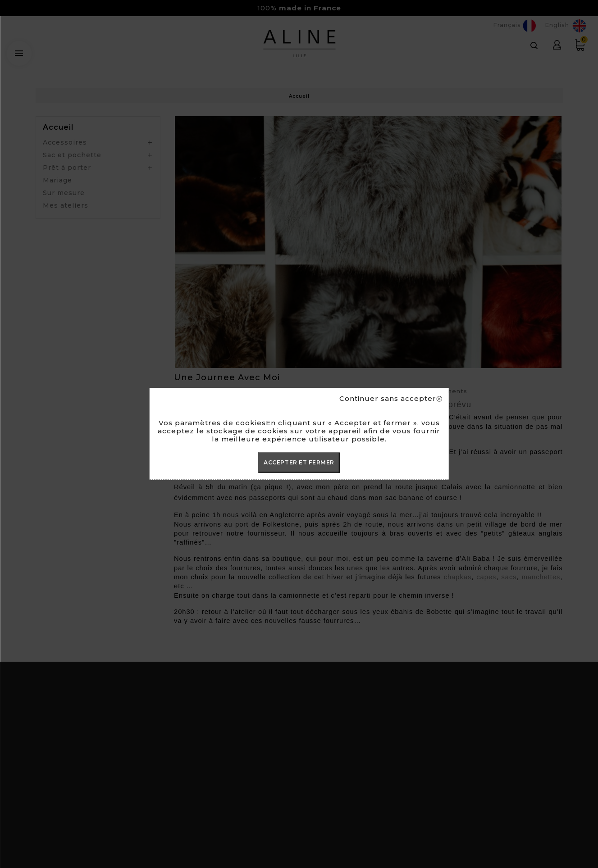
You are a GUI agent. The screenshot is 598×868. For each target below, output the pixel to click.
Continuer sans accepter (390, 399)
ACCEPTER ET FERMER (299, 462)
